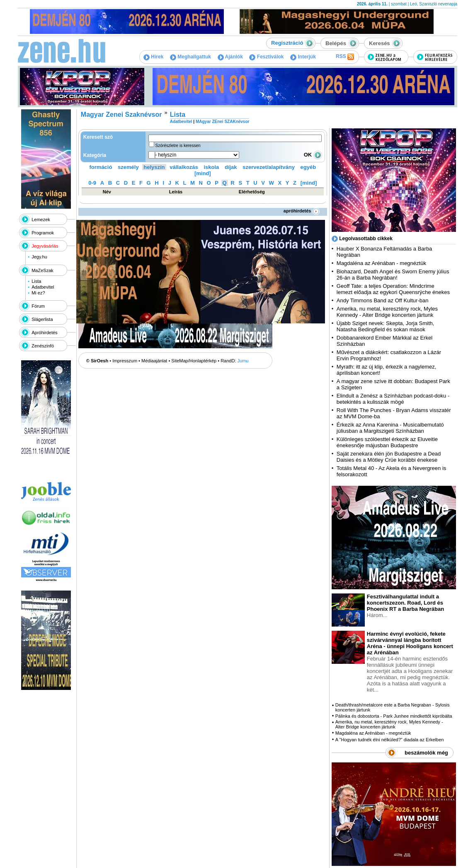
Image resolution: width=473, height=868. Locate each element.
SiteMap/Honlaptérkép (194, 361)
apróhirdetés (302, 211)
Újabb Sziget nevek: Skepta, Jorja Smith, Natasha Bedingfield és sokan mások (386, 326)
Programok (43, 233)
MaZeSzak (42, 270)
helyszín (154, 167)
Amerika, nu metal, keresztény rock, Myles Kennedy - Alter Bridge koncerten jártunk (387, 312)
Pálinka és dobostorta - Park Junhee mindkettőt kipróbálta (394, 716)
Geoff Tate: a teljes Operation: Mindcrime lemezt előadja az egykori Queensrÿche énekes (393, 289)
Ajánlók (230, 57)
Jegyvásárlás (45, 246)
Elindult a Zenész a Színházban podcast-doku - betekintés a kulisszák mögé (393, 399)
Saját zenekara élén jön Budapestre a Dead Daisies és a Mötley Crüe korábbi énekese (389, 457)
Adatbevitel (43, 287)
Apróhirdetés (44, 333)
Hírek (153, 57)
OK (313, 155)
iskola (211, 167)
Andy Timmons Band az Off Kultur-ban (383, 300)
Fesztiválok (266, 57)
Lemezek (41, 219)
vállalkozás (184, 167)
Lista (36, 281)
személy (128, 167)
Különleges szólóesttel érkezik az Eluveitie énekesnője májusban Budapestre (387, 442)
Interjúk (303, 57)
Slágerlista (42, 319)
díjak (231, 167)
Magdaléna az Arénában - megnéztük (381, 263)
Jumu (243, 361)
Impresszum (125, 361)
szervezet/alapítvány (269, 167)
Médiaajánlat (154, 361)
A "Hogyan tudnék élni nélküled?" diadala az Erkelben (390, 740)
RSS (345, 57)
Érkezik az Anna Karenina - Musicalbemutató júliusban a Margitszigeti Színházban (390, 428)
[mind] (203, 173)
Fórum (38, 306)
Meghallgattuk (190, 57)
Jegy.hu (39, 257)
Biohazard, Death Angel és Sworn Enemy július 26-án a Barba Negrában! (393, 275)
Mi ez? (38, 293)
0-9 (92, 183)
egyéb (308, 167)
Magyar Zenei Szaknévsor (121, 115)
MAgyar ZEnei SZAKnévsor (222, 122)
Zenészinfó (43, 346)
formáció (101, 167)
